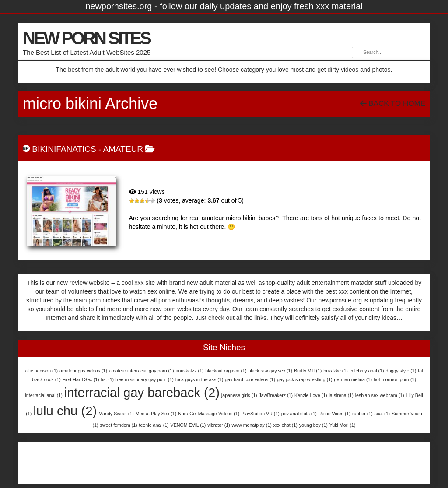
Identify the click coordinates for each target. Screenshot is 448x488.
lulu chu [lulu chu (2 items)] (65, 411)
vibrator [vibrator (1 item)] (219, 425)
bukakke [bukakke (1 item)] (336, 371)
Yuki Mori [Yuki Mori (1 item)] (343, 425)
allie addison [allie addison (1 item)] (41, 371)
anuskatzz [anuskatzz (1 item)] (189, 371)
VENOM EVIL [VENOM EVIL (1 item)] (188, 425)
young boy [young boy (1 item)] (313, 425)
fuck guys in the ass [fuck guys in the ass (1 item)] (199, 379)
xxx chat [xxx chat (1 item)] (285, 425)
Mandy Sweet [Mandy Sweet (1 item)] (116, 414)
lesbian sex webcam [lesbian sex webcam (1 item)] (380, 395)
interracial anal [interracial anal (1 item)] (44, 395)
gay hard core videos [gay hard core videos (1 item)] (250, 379)
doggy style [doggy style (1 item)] (401, 371)
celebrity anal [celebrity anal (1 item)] (367, 371)
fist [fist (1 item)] (108, 379)
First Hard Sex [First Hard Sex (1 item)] (81, 379)
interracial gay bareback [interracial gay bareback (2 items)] (142, 392)
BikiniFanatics (64, 149)
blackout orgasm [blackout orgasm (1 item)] (226, 371)
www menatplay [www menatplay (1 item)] (252, 425)
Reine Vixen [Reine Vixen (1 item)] (334, 414)
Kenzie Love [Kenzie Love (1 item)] (311, 395)
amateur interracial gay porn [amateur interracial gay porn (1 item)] (142, 371)
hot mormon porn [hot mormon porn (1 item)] (395, 379)
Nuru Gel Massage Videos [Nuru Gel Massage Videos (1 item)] (209, 414)
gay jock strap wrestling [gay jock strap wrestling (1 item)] (305, 379)
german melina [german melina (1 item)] (353, 379)
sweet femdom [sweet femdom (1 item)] (118, 425)
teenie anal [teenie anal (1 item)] (154, 425)
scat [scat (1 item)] (382, 414)
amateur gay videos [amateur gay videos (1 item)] (83, 371)
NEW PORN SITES (86, 38)
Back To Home (393, 104)
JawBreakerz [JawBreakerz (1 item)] (276, 395)
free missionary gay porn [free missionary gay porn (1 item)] (145, 379)
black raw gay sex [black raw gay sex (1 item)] (270, 371)
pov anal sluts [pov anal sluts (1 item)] (299, 414)
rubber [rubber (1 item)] (362, 414)
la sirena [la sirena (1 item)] (341, 395)
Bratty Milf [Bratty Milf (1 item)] (308, 371)
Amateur (123, 149)
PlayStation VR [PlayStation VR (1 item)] (260, 414)
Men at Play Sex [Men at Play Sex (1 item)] (156, 414)
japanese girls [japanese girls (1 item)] (239, 395)
